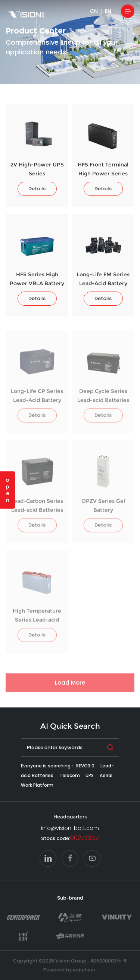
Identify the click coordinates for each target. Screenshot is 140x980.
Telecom (70, 775)
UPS (90, 775)
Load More (70, 686)
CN (94, 11)
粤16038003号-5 (108, 961)
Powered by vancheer (69, 970)
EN (108, 11)
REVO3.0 (85, 766)
